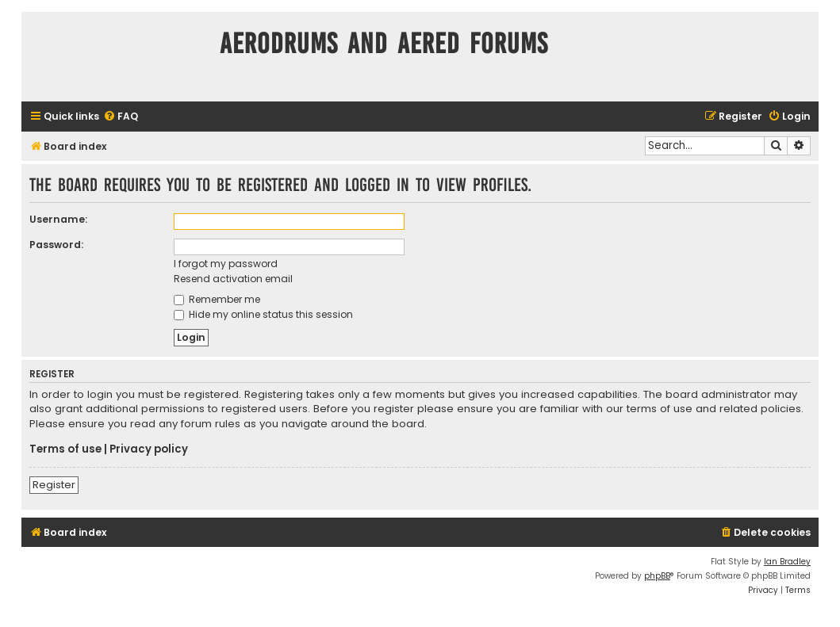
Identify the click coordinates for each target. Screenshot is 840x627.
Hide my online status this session (263, 314)
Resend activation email (233, 279)
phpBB (657, 576)
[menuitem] (121, 117)
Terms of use (65, 449)
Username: (58, 219)
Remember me (217, 299)
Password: (56, 245)
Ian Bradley (787, 562)
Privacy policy (149, 449)
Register (54, 485)
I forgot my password (226, 264)
